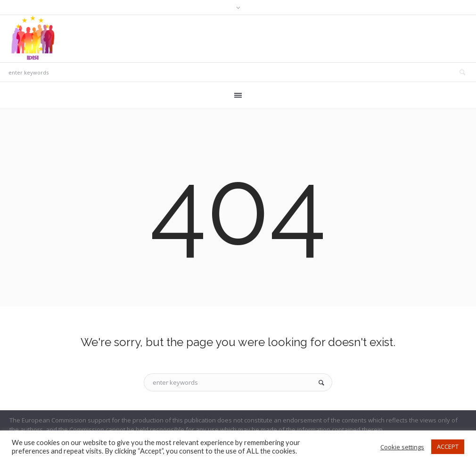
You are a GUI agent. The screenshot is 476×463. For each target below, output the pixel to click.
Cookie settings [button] (402, 447)
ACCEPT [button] (448, 446)
